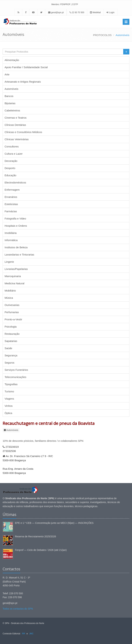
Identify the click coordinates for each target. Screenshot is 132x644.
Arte (7, 74)
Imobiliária (11, 233)
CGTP (75, 4)
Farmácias (11, 211)
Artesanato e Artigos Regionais (23, 82)
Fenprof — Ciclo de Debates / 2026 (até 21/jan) (41, 550)
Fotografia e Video (15, 219)
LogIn (112, 12)
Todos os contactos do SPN (18, 609)
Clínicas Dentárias (15, 125)
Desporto (10, 168)
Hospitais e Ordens (16, 226)
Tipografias (11, 384)
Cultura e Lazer (14, 154)
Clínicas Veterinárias (17, 139)
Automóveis (123, 35)
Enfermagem (12, 190)
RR (23, 634)
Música (9, 298)
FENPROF (65, 4)
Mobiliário (10, 291)
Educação (10, 175)
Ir (126, 52)
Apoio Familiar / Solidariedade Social (26, 67)
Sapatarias (11, 341)
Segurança (11, 355)
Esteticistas (11, 204)
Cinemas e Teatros (16, 118)
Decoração (11, 161)
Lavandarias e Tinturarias (19, 255)
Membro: (55, 4)
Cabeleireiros (12, 110)
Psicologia (11, 327)
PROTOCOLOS (102, 35)
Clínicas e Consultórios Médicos (23, 132)
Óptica (8, 413)
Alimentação (12, 60)
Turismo (9, 391)
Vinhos (9, 406)
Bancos (9, 96)
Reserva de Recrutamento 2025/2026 (35, 536)
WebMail (95, 12)
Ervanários (11, 197)
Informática (11, 240)
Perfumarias (12, 312)
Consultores (12, 146)
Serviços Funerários (16, 370)
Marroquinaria (13, 276)
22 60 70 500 (77, 12)
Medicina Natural (15, 283)
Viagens (9, 399)
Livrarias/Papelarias (16, 269)
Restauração (12, 334)
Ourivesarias (12, 305)
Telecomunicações (15, 377)
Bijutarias (10, 103)
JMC (31, 634)
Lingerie (9, 262)
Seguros (9, 363)
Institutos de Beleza (16, 247)
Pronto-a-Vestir (13, 319)
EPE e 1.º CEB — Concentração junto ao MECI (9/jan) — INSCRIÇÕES (54, 523)
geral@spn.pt (56, 12)
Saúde (8, 348)
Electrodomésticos (15, 182)
